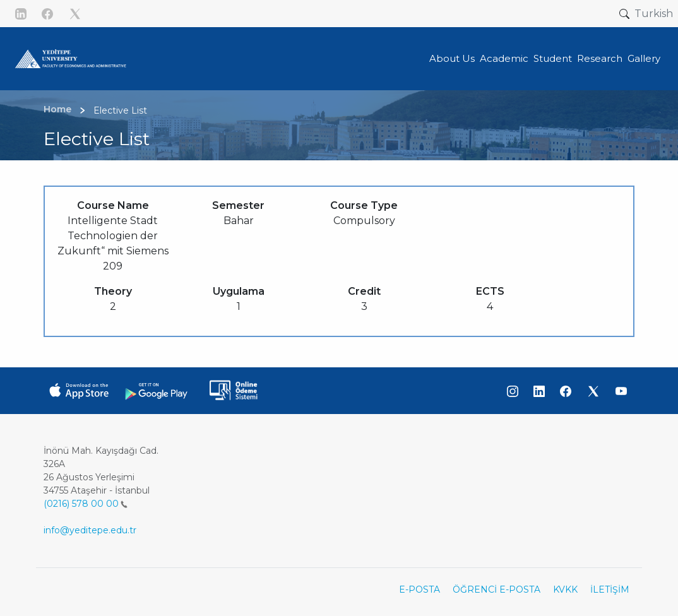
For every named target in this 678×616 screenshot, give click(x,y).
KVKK (565, 589)
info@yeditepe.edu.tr (90, 530)
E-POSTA (419, 589)
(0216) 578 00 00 (86, 504)
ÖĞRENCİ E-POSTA (497, 589)
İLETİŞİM (610, 589)
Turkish (654, 14)
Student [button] (553, 58)
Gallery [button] (644, 58)
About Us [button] (452, 58)
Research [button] (600, 58)
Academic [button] (504, 58)
